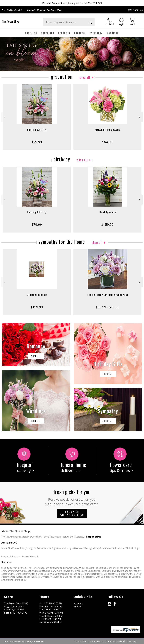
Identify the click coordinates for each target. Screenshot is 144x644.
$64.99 (107, 142)
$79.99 (37, 142)
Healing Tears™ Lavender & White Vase (107, 295)
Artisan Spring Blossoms (107, 130)
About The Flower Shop (16, 531)
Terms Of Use (81, 641)
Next (140, 117)
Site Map (133, 641)
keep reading (93, 537)
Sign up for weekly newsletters (72, 513)
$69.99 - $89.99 (107, 307)
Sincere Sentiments (37, 295)
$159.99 (107, 224)
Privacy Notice (97, 641)
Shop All (85, 77)
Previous (4, 117)
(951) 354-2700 (14, 10)
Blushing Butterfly (37, 130)
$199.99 (37, 307)
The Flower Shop (10, 21)
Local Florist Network (116, 641)
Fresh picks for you (72, 497)
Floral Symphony (107, 212)
